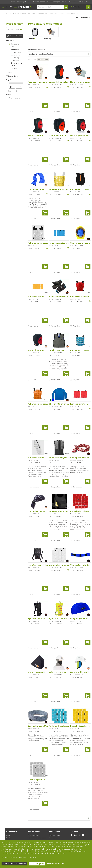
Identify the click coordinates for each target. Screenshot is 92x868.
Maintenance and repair (37, 837)
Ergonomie (53, 13)
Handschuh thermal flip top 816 (64, 296)
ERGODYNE (14, 98)
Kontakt (10, 837)
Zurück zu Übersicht (83, 17)
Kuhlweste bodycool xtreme (62, 457)
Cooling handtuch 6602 (39, 189)
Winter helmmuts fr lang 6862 (42, 136)
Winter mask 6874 (58, 672)
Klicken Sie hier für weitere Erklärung (19, 857)
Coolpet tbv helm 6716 (81, 564)
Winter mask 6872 (37, 672)
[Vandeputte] (7, 7)
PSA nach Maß (55, 834)
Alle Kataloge (44, 60)
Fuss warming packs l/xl (39, 82)
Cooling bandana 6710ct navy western (46, 511)
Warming (17, 60)
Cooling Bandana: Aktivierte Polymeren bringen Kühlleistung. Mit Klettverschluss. (38, 737)
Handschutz (54, 837)
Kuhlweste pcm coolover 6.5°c (42, 404)
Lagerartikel (13, 76)
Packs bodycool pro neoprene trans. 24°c (47, 779)
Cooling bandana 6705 (39, 725)
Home (9, 13)
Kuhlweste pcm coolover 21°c (63, 189)
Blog (81, 2)
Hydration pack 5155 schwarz (42, 618)
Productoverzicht (20, 13)
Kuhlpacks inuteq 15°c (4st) (62, 243)
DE (87, 2)
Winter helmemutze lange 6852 (64, 82)
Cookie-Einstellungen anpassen (14, 864)
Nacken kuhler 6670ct (81, 672)
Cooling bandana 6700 (81, 457)
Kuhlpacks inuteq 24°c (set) (41, 457)
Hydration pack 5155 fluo (61, 618)
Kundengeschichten (59, 2)
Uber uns (73, 2)
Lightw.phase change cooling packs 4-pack (69, 564)
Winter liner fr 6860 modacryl (42, 350)
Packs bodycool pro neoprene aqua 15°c (68, 725)
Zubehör (14, 68)
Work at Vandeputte (40, 2)
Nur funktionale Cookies (56, 864)
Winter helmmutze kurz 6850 (63, 136)
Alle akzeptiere (38, 864)
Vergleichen (35, 111)
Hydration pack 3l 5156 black (41, 564)
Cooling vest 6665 (57, 350)
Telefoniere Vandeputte (18, 2)
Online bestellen (34, 834)
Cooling (16, 58)
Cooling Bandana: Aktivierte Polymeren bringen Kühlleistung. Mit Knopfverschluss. (80, 469)
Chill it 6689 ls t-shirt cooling (62, 404)
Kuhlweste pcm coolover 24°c (42, 243)
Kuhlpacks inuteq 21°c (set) (40, 296)
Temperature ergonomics (38, 13)
